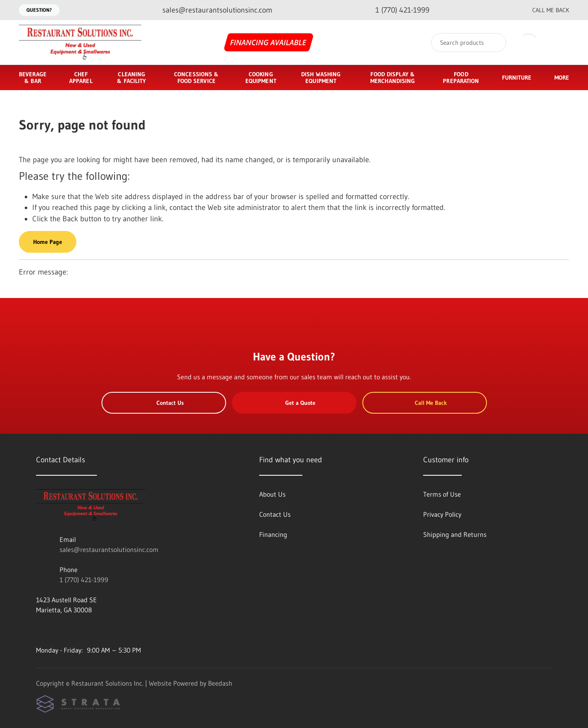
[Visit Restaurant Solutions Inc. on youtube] (40, 630)
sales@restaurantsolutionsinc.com (109, 549)
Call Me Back (544, 10)
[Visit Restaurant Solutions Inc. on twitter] (75, 630)
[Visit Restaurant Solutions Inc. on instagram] (57, 630)
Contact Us (164, 403)
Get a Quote (294, 403)
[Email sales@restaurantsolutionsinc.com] (211, 10)
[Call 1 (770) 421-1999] (396, 10)
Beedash (220, 683)
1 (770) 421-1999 (84, 580)
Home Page (48, 242)
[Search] (469, 43)
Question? (39, 10)
